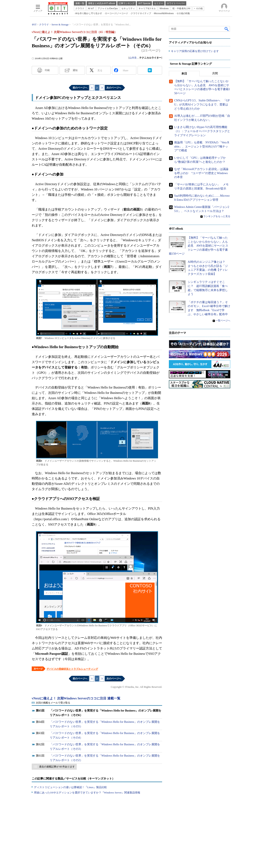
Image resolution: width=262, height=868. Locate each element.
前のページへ (80, 88)
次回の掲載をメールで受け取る (53, 703)
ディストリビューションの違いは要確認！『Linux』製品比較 (70, 787)
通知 (75, 70)
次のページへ (114, 88)
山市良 (133, 58)
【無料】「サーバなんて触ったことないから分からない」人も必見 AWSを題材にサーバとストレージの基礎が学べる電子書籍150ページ (199, 246)
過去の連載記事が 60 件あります (57, 767)
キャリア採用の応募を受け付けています (195, 51)
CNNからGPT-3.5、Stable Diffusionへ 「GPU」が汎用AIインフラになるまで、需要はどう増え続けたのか (202, 105)
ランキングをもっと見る (217, 216)
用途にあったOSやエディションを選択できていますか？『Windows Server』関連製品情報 (87, 793)
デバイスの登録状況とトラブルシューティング (72, 669)
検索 (227, 29)
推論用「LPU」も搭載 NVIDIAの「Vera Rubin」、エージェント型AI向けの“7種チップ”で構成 (202, 147)
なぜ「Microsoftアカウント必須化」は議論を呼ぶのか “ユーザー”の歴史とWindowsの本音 (201, 173)
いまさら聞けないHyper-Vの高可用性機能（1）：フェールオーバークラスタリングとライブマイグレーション (202, 131)
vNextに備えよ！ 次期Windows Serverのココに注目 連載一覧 (76, 698)
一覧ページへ (223, 321)
